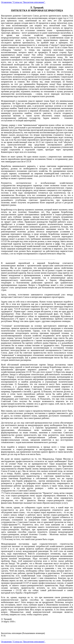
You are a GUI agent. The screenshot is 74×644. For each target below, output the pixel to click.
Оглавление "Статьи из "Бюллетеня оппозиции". (23, 2)
